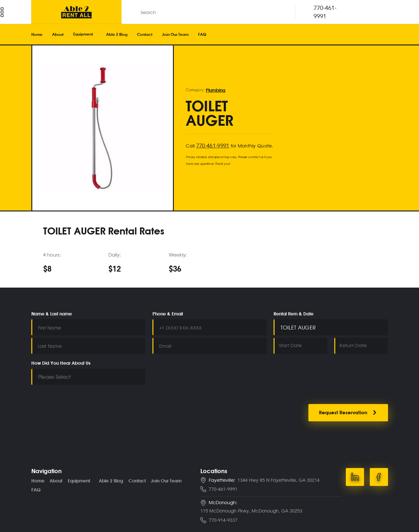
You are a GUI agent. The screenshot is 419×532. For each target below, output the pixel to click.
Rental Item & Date (294, 314)
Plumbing (215, 91)
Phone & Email (168, 314)
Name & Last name (52, 314)
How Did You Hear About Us (61, 360)
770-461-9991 (211, 145)
